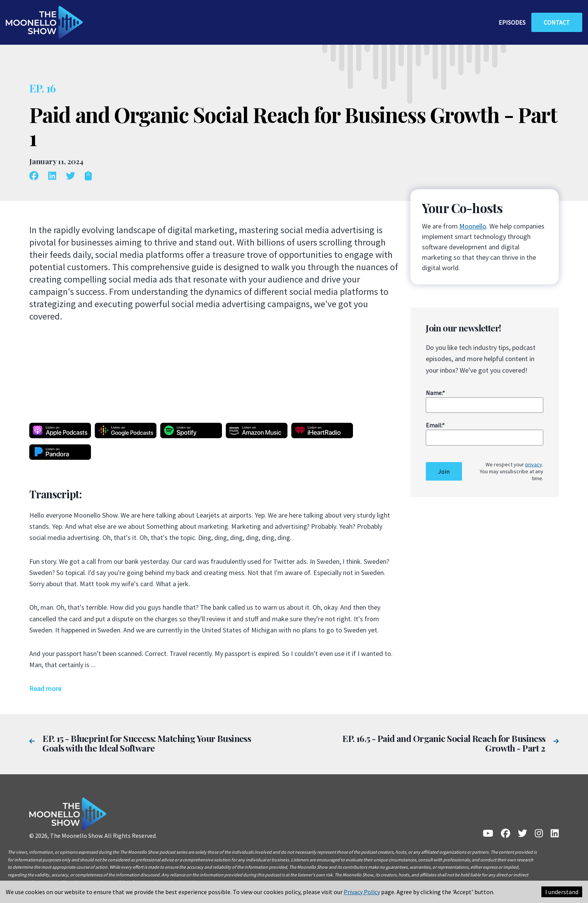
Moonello (473, 226)
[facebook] (37, 176)
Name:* (435, 393)
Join (444, 471)
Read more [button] (45, 689)
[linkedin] (55, 176)
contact (557, 22)
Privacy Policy (362, 892)
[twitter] (73, 176)
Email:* (435, 425)
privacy (534, 464)
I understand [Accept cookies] (562, 892)
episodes (512, 22)
